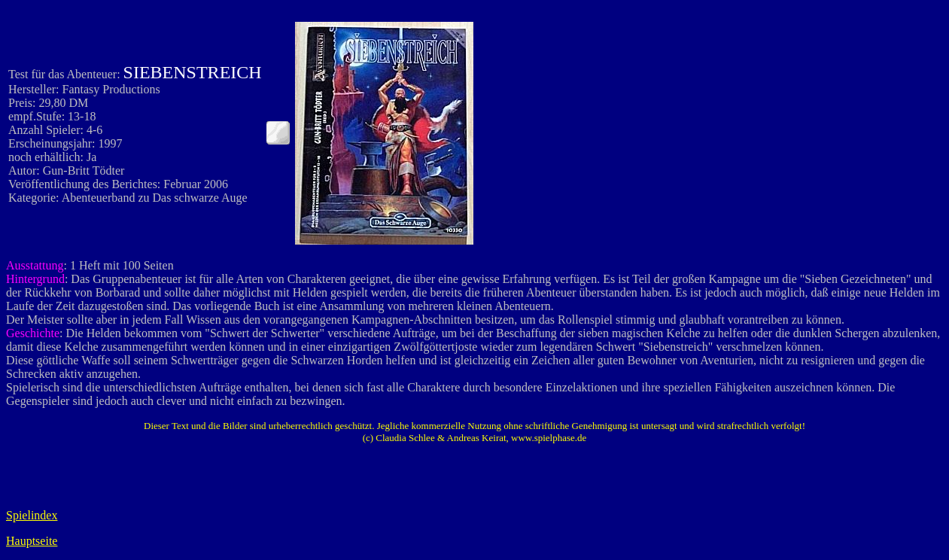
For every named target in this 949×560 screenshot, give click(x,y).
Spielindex (32, 515)
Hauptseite (32, 541)
